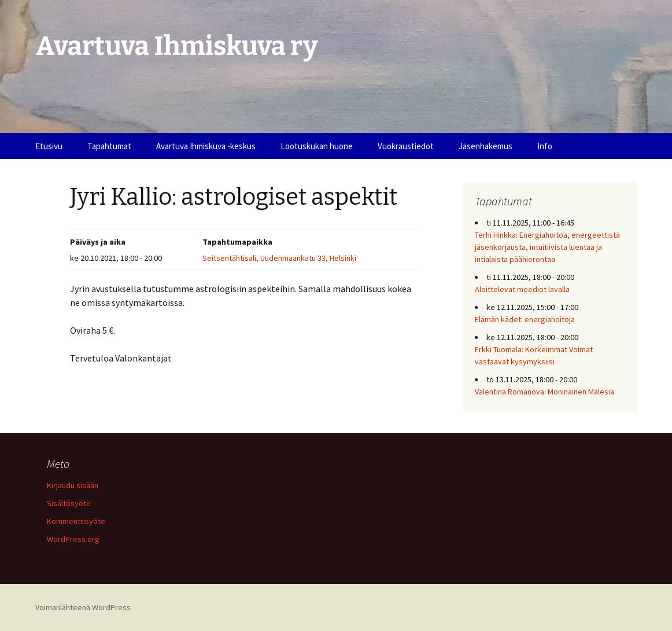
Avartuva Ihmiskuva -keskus (206, 146)
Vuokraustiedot (406, 146)
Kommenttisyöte (76, 521)
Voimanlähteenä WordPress (83, 607)
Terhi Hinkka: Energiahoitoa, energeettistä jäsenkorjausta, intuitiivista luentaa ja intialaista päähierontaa (547, 247)
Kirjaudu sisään (73, 485)
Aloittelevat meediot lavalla (522, 289)
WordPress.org (73, 539)
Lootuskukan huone (317, 146)
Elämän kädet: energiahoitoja (525, 319)
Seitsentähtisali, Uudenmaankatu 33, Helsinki (279, 258)
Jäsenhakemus (485, 146)
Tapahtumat (109, 146)
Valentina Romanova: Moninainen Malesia (544, 392)
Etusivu (49, 146)
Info (545, 146)
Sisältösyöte (69, 503)
